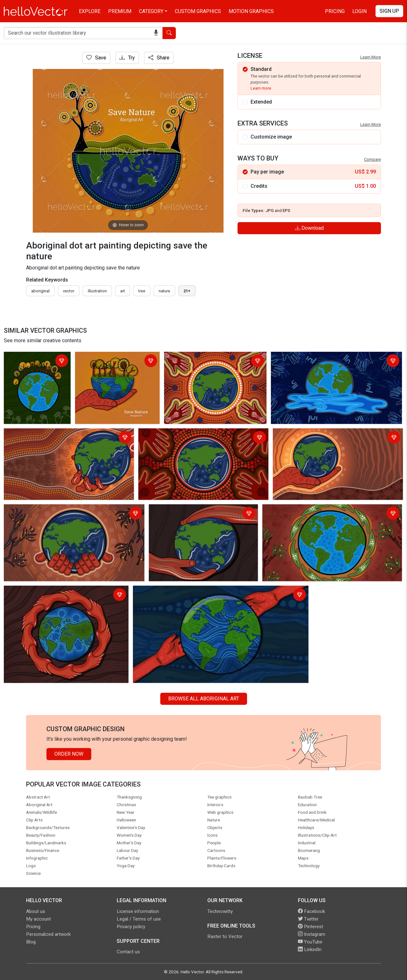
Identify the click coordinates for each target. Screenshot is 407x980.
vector (69, 291)
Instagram (312, 934)
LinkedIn (310, 949)
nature (164, 291)
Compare (373, 159)
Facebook (311, 911)
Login (359, 11)
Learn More (371, 57)
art (123, 291)
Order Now (69, 754)
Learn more (261, 88)
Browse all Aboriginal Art (204, 699)
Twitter (308, 919)
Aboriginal (40, 291)
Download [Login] (309, 228)
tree (142, 291)
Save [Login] (96, 58)
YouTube (310, 942)
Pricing (335, 11)
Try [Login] (127, 58)
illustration (97, 291)
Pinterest (310, 927)
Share (159, 58)
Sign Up (389, 11)
